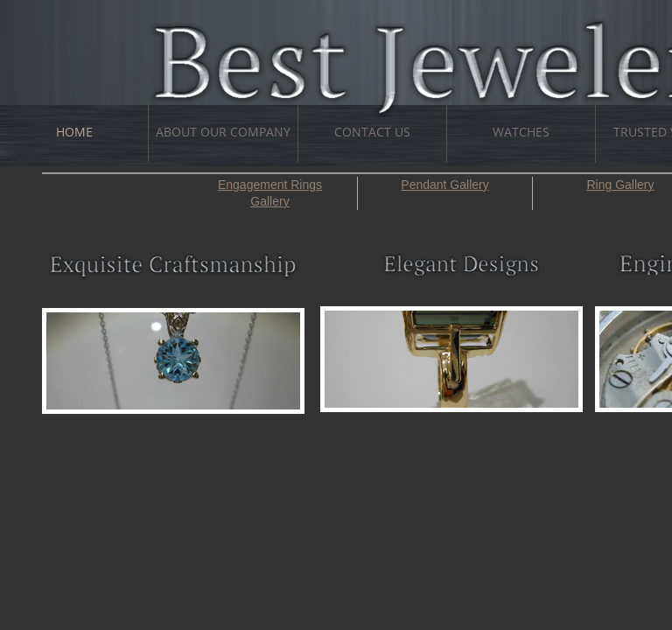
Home (74, 132)
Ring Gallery (620, 185)
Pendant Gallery (444, 185)
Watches (521, 132)
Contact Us (372, 132)
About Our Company (223, 132)
